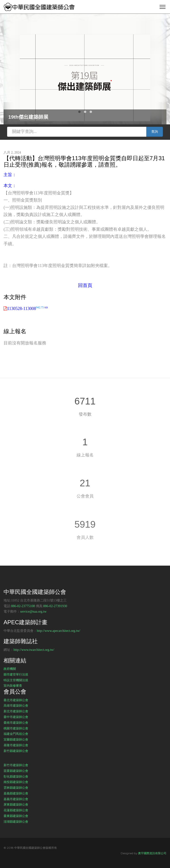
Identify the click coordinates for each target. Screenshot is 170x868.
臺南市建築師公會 (16, 723)
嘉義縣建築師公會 (16, 793)
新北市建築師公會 (16, 711)
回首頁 (85, 285)
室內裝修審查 (13, 685)
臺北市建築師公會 (16, 700)
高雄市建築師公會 (16, 705)
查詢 (155, 132)
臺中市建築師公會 (16, 717)
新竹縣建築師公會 (16, 751)
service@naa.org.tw (33, 612)
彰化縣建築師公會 (16, 776)
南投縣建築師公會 (16, 782)
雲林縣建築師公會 (16, 788)
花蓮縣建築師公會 (16, 810)
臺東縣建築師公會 (16, 816)
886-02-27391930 (55, 606)
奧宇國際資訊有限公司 (152, 853)
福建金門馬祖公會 (16, 734)
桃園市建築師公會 (16, 728)
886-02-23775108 (23, 606)
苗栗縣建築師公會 (16, 771)
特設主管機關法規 (16, 680)
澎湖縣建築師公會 (16, 821)
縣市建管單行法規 (16, 674)
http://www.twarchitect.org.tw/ (34, 650)
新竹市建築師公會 (16, 765)
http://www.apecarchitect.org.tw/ (59, 631)
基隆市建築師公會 (16, 745)
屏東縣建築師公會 (16, 804)
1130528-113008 (28, 309)
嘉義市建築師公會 (16, 799)
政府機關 (10, 669)
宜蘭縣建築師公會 (16, 739)
